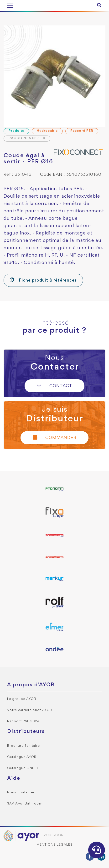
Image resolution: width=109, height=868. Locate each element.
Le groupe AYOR (22, 699)
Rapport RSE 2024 (23, 721)
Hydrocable (47, 131)
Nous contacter (21, 792)
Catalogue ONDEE (23, 768)
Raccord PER (82, 131)
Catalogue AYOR (22, 757)
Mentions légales (55, 845)
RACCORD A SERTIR (27, 138)
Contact (54, 386)
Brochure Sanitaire (23, 746)
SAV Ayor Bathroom (25, 804)
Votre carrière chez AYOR (30, 710)
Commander (55, 437)
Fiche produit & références (43, 280)
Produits (16, 131)
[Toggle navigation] (10, 6)
